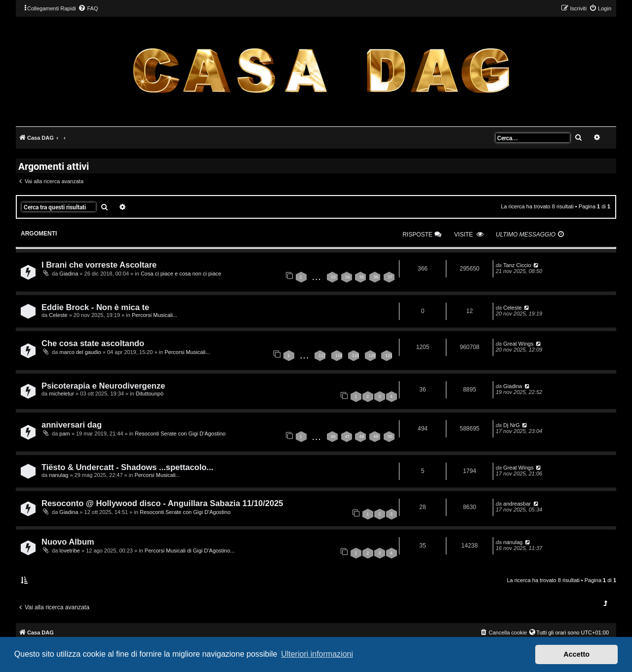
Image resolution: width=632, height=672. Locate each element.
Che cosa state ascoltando (93, 343)
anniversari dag (72, 425)
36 (376, 277)
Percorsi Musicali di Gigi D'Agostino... (190, 551)
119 (356, 356)
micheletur (61, 394)
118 (339, 356)
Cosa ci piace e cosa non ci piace (181, 274)
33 (333, 277)
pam (64, 434)
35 (361, 277)
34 (348, 277)
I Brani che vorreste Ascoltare (99, 265)
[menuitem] (88, 8)
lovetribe (70, 551)
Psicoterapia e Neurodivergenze (103, 386)
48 (361, 436)
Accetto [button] (576, 654)
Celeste (58, 315)
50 (390, 436)
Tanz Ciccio (517, 265)
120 (373, 356)
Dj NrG (512, 425)
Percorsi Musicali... (155, 315)
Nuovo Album (68, 542)
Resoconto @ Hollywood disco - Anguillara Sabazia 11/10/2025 (162, 503)
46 (333, 436)
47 (348, 436)
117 (322, 356)
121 (389, 356)
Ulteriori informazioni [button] (317, 654)
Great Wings (518, 344)
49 (376, 436)
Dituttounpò (150, 394)
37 (390, 277)
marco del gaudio (80, 352)
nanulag (59, 475)
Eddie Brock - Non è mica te (95, 307)
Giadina (69, 274)
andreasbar (517, 504)
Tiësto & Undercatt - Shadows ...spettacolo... (127, 467)
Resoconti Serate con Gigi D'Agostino (180, 434)
